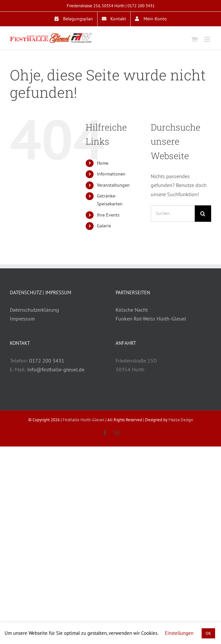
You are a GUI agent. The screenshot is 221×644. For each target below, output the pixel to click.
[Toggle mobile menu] (208, 39)
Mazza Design (181, 420)
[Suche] (203, 214)
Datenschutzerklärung (34, 310)
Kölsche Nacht (132, 310)
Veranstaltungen (113, 185)
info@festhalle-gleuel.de (56, 369)
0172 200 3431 (141, 6)
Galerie (104, 226)
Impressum (22, 319)
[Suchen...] (173, 214)
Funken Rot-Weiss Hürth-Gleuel (151, 319)
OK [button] (208, 633)
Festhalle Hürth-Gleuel (84, 420)
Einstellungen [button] (179, 633)
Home (103, 163)
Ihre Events (108, 215)
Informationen (111, 174)
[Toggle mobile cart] (194, 39)
